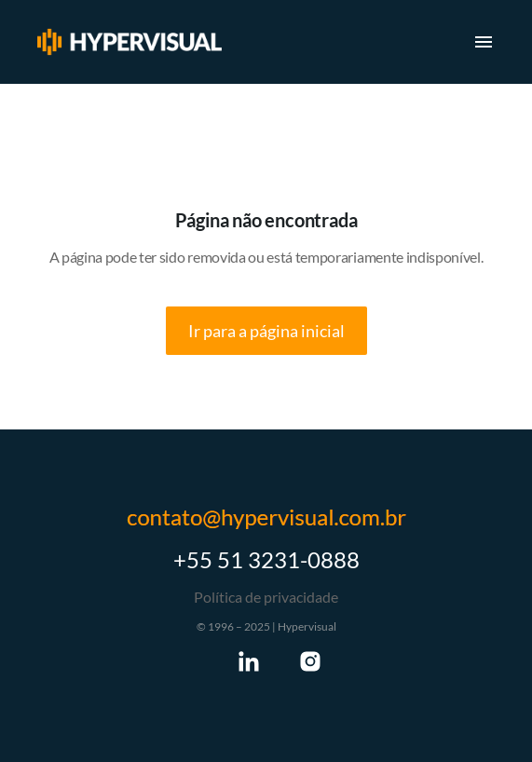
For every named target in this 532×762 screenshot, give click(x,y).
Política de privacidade (266, 597)
